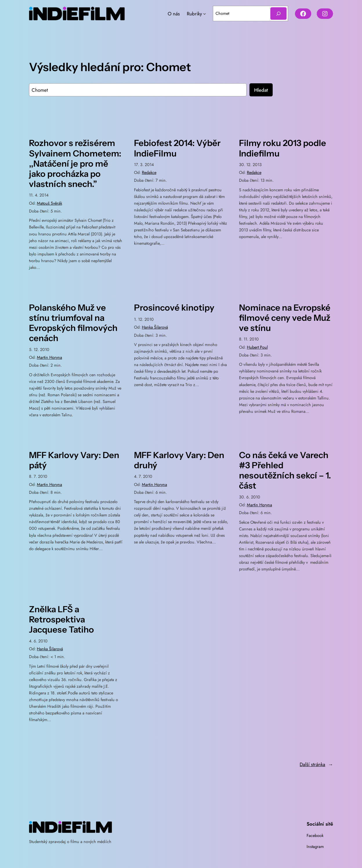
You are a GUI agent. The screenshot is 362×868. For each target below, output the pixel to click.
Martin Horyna (49, 357)
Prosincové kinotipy (174, 308)
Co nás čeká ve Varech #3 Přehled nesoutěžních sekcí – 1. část (285, 470)
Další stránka (316, 764)
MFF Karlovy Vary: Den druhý (179, 460)
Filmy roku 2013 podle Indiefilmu (283, 148)
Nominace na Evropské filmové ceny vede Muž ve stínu (285, 318)
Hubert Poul (257, 347)
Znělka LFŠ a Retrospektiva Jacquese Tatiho (61, 619)
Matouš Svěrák (49, 203)
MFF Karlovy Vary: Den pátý (74, 460)
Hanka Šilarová (155, 327)
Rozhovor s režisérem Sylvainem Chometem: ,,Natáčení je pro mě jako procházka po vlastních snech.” (75, 163)
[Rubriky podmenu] (204, 14)
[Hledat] (278, 13)
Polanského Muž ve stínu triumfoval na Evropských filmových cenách (73, 323)
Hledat (261, 90)
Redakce (149, 172)
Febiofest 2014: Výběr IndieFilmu (177, 148)
